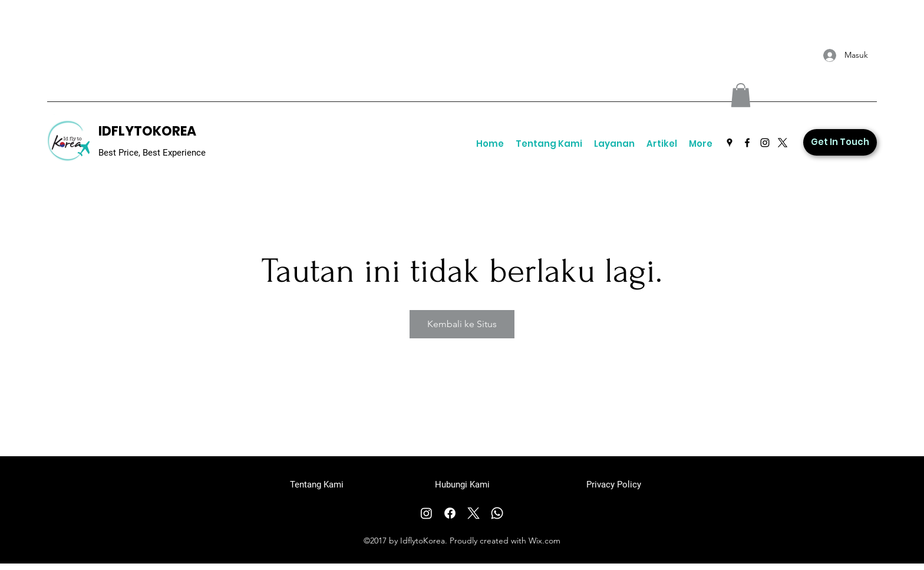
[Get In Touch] (840, 142)
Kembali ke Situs (462, 324)
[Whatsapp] (497, 513)
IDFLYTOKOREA (147, 131)
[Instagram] (765, 143)
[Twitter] (783, 143)
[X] (473, 513)
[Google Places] (730, 143)
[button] (741, 95)
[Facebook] (747, 143)
